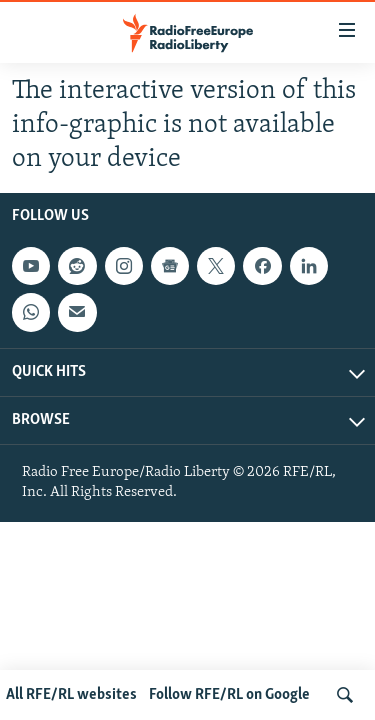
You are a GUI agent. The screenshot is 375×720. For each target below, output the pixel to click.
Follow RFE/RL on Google (229, 695)
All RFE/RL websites (71, 695)
